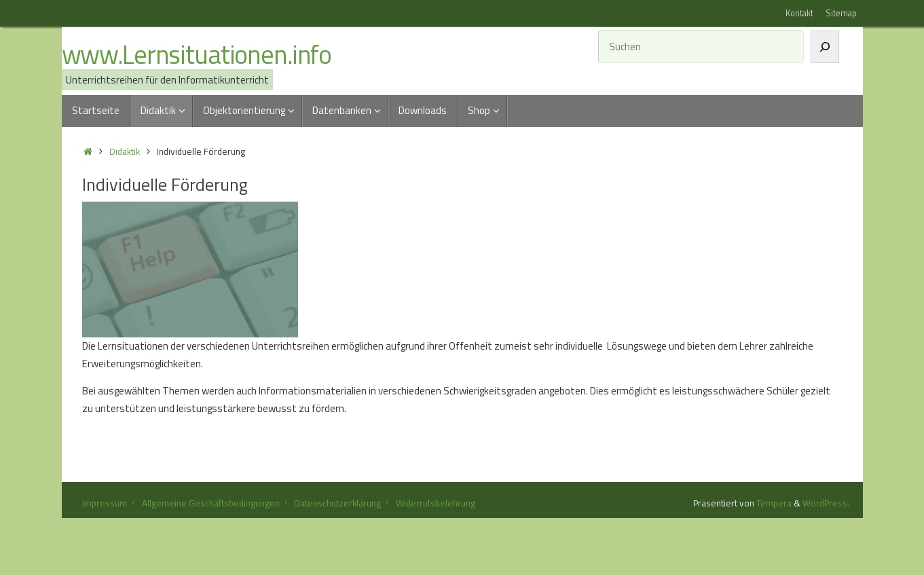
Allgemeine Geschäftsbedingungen (211, 503)
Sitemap (841, 13)
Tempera (774, 503)
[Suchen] (825, 47)
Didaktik (125, 151)
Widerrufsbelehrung (436, 503)
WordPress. (826, 503)
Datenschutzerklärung (337, 503)
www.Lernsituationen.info (197, 55)
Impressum (105, 503)
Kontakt (799, 13)
